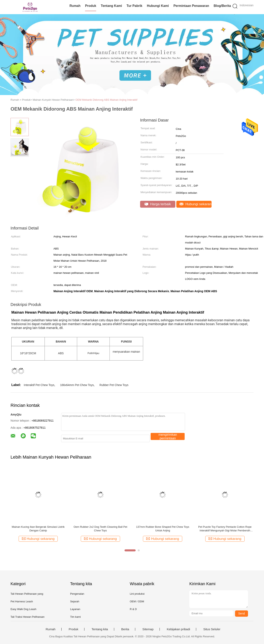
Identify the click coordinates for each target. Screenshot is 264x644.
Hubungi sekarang (196, 204)
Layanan (75, 609)
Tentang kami (111, 6)
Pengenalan (77, 594)
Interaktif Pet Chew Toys (39, 385)
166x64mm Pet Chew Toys (77, 385)
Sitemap (148, 629)
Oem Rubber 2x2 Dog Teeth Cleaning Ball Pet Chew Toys (100, 529)
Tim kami (75, 617)
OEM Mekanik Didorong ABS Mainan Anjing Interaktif (106, 100)
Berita (125, 629)
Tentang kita (100, 629)
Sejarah (75, 601)
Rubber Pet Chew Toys (114, 385)
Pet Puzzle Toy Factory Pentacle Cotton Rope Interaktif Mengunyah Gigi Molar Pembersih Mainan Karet (225, 529)
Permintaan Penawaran (191, 6)
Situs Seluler (212, 629)
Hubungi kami (158, 6)
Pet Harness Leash (22, 601)
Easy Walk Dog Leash (23, 609)
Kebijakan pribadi (178, 629)
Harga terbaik (158, 204)
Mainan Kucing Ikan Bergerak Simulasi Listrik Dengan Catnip (38, 529)
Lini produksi (137, 594)
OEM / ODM (137, 601)
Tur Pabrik (134, 6)
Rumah (75, 6)
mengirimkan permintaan (168, 436)
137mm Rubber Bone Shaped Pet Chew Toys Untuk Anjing (163, 529)
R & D (133, 609)
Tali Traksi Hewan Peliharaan (28, 617)
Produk (91, 6)
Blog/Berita (222, 6)
